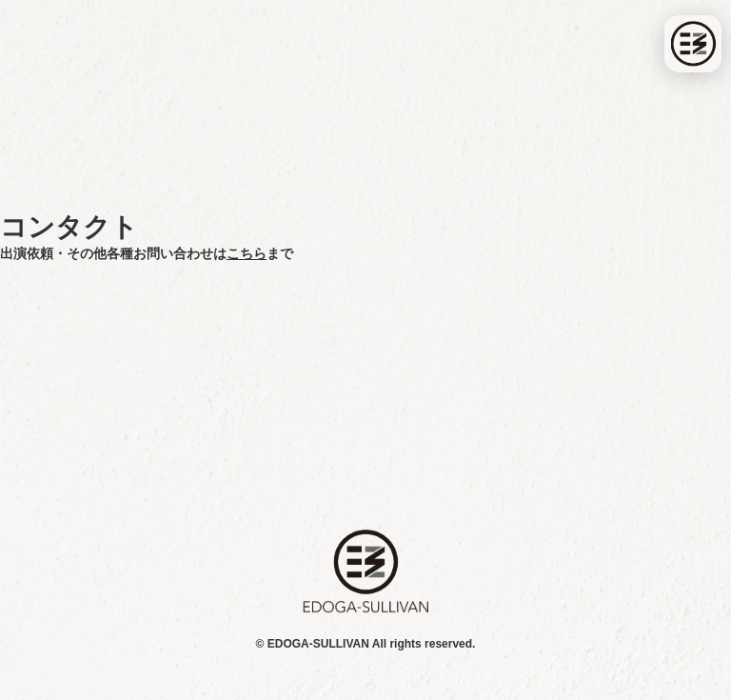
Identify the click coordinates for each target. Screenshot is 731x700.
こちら (247, 253)
